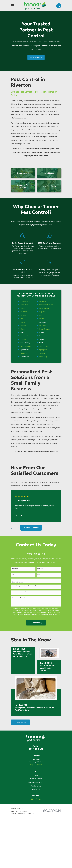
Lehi (41, 315)
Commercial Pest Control (36, 782)
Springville (43, 350)
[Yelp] (40, 799)
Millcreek (43, 325)
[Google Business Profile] (32, 799)
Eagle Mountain (45, 308)
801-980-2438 (36, 749)
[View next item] (17, 528)
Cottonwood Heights (46, 305)
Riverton (23, 339)
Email (39, 574)
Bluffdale (43, 301)
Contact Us (36, 790)
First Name (15, 568)
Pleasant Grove (26, 336)
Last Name (40, 568)
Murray (23, 329)
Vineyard (42, 353)
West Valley (43, 357)
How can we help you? (18, 598)
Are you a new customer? (19, 592)
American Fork (25, 301)
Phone (13, 574)
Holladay (24, 315)
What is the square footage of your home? (24, 586)
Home (36, 775)
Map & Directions (36, 765)
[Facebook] (36, 799)
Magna (23, 322)
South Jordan (44, 346)
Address (14, 580)
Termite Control (36, 786)
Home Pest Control (36, 779)
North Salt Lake (45, 329)
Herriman (24, 312)
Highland (42, 312)
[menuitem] (13, 814)
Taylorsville (24, 353)
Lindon (42, 319)
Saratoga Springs (26, 346)
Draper (23, 308)
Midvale (23, 325)
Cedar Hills (24, 305)
